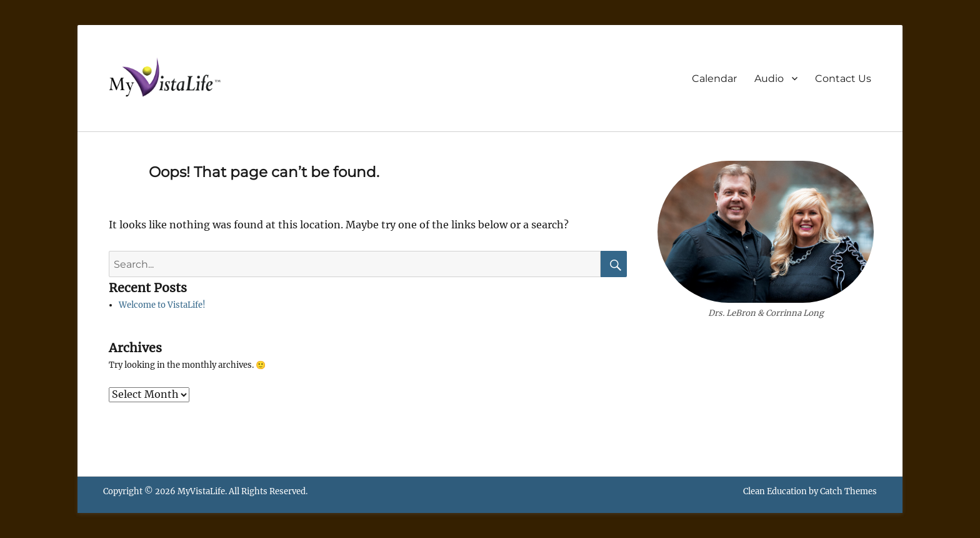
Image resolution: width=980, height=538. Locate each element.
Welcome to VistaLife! (162, 305)
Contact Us (843, 79)
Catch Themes (848, 491)
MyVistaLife (201, 491)
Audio (769, 79)
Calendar (714, 79)
